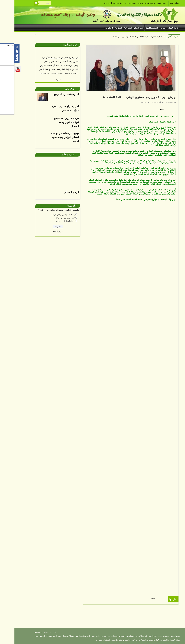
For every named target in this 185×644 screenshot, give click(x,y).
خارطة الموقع (147, 3)
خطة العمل (118, 3)
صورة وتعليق (53, 155)
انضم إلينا (109, 3)
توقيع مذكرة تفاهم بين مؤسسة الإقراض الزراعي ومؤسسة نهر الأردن (51, 137)
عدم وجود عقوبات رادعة (51, 218)
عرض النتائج (43, 231)
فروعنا (138, 3)
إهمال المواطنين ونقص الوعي (49, 215)
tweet (148, 109)
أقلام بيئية (55, 89)
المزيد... (43, 80)
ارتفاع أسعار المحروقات (51, 221)
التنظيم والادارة (129, 3)
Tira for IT (33, 632)
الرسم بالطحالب (57, 192)
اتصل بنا (102, 3)
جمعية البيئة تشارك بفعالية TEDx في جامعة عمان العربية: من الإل (126, 37)
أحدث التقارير (142, 102)
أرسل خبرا (94, 3)
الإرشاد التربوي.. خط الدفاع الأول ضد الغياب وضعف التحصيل (52, 123)
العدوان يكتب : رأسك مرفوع (52, 94)
